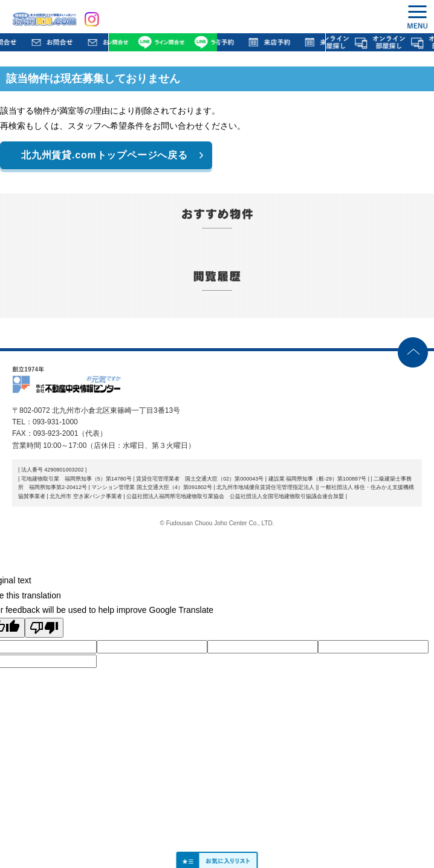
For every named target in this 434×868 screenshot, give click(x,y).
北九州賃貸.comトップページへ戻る (105, 155)
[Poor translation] (44, 628)
